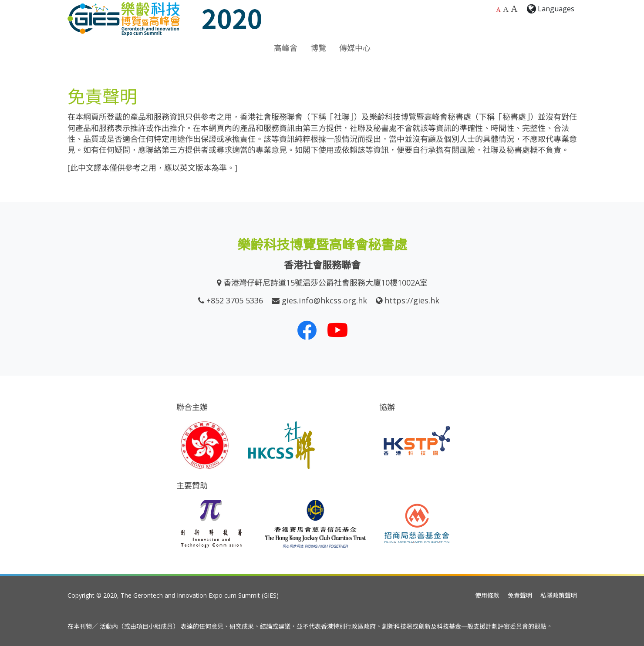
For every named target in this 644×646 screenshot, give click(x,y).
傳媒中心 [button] (355, 48)
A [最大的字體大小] (514, 9)
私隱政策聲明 (559, 595)
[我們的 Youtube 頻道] (337, 330)
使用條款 (487, 595)
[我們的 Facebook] (307, 330)
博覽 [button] (318, 48)
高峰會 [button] (286, 48)
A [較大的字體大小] (506, 9)
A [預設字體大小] (499, 10)
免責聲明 (520, 595)
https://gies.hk (412, 300)
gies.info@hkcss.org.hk (324, 300)
